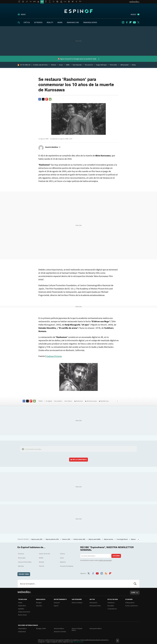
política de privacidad (105, 560)
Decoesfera (111, 606)
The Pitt (42, 566)
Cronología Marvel (122, 539)
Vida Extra (39, 606)
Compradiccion (112, 609)
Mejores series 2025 (37, 539)
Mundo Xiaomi (22, 615)
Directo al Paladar (77, 603)
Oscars (61, 65)
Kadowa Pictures (54, 356)
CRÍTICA (27, 22)
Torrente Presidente (67, 566)
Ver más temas (24, 574)
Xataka (20, 603)
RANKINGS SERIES (90, 22)
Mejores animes (109, 539)
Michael (53, 65)
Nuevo (133, 14)
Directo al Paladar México (77, 629)
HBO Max (21, 566)
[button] (53, 147)
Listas (62, 558)
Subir (133, 592)
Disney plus (22, 558)
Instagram (123, 22)
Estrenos (21, 554)
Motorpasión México (96, 629)
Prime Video (113, 65)
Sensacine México (59, 629)
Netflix (68, 65)
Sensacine (57, 603)
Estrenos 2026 (66, 539)
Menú (23, 14)
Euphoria (63, 562)
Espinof (78, 11)
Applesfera (21, 609)
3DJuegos (39, 603)
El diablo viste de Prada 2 (41, 65)
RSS (106, 573)
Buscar (135, 584)
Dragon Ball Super (101, 65)
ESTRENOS (38, 22)
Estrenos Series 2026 (80, 539)
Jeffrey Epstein (124, 65)
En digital (49, 401)
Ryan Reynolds (77, 65)
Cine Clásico (68, 401)
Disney (134, 65)
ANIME (60, 22)
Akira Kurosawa (92, 401)
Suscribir (116, 556)
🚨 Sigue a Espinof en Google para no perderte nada (77, 59)
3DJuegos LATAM (41, 629)
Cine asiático (58, 401)
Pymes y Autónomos (132, 606)
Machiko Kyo (105, 401)
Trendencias (111, 603)
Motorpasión (93, 603)
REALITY (50, 22)
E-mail (50, 99)
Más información (79, 642)
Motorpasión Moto (95, 606)
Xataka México (22, 629)
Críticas (62, 554)
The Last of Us (89, 65)
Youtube (134, 22)
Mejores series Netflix (95, 539)
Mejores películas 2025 (52, 539)
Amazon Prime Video (25, 562)
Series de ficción (45, 554)
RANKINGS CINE (73, 22)
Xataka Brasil (22, 632)
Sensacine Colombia (60, 632)
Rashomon (79, 401)
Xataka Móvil (22, 606)
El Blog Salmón (130, 603)
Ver (80, 460)
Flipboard (131, 22)
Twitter (138, 22)
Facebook (127, 22)
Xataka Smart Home (24, 612)
